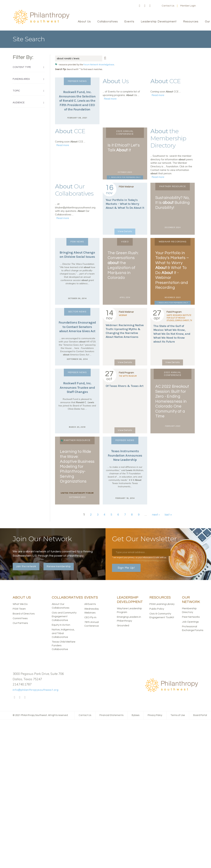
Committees (20, 618)
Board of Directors (24, 614)
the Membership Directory (168, 138)
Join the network (26, 566)
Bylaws (136, 715)
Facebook (140, 6)
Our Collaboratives (74, 190)
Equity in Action (61, 625)
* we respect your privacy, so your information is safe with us (139, 557)
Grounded (123, 625)
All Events (90, 604)
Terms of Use (178, 715)
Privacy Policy (155, 715)
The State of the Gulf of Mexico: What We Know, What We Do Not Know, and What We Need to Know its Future (172, 334)
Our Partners (20, 623)
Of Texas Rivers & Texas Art (125, 386)
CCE (166, 81)
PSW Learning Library (162, 604)
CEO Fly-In (90, 617)
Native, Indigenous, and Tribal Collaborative (63, 633)
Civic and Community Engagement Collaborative (64, 616)
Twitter (145, 6)
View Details (125, 231)
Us (116, 81)
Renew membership (59, 566)
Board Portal (200, 715)
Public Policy (157, 609)
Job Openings (190, 622)
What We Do (20, 604)
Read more (110, 99)
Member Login (188, 6)
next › (156, 515)
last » (168, 515)
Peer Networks (191, 617)
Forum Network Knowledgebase (99, 64)
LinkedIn (150, 6)
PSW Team (19, 609)
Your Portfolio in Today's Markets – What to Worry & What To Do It (125, 204)
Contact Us (168, 6)
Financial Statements (111, 715)
